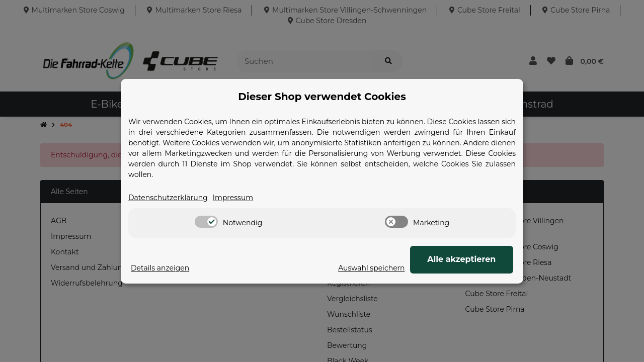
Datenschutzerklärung (168, 198)
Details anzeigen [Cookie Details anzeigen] (160, 268)
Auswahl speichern (374, 268)
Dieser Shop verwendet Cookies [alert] (322, 97)
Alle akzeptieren (463, 259)
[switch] (206, 222)
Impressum (233, 198)
